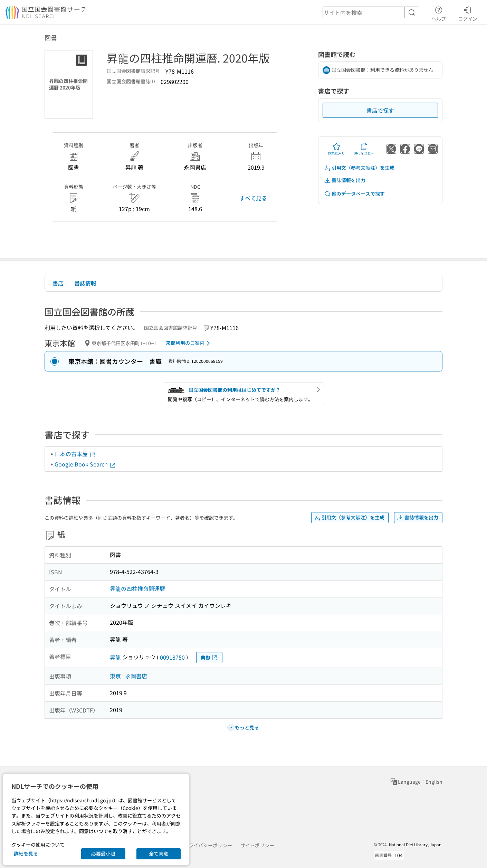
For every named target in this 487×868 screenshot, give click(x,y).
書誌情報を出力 (345, 180)
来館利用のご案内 (189, 343)
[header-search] (371, 12)
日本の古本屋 (75, 454)
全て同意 (159, 853)
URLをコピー (364, 149)
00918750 (172, 657)
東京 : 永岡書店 (128, 676)
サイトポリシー (257, 845)
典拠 (209, 658)
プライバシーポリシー (208, 845)
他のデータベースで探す (354, 194)
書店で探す (380, 110)
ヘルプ (439, 13)
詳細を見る (26, 853)
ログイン (468, 13)
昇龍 (115, 657)
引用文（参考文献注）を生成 (359, 168)
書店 (58, 283)
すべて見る (253, 198)
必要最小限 (103, 853)
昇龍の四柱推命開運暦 (137, 588)
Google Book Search (85, 464)
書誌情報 (85, 283)
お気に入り (336, 149)
